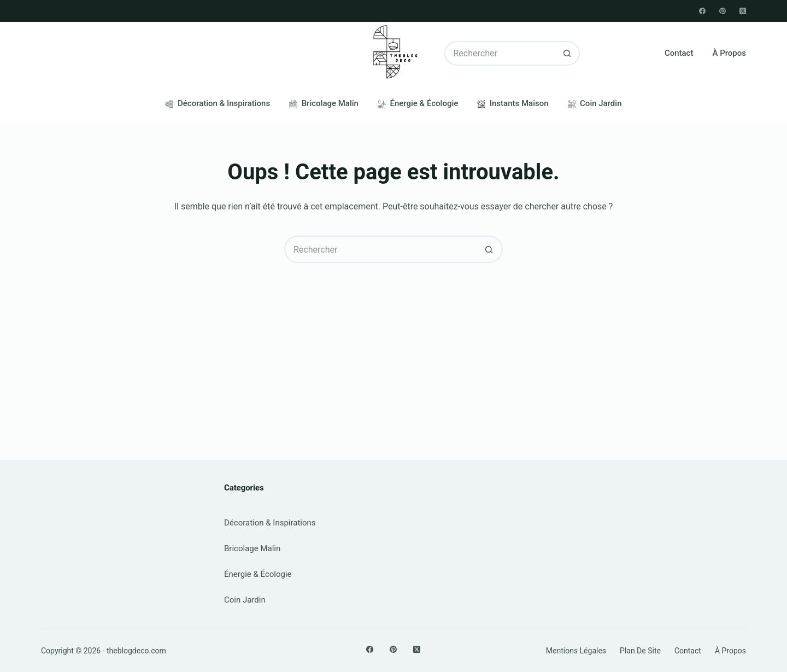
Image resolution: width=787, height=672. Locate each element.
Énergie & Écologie (418, 103)
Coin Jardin (595, 103)
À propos (729, 53)
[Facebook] (702, 11)
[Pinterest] (723, 11)
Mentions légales (576, 651)
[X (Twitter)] (743, 11)
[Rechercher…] (500, 53)
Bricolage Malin (324, 103)
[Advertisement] (393, 345)
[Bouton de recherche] (568, 53)
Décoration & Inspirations (218, 103)
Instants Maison (513, 103)
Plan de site (640, 651)
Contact (679, 53)
